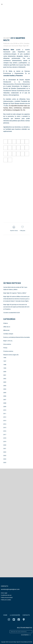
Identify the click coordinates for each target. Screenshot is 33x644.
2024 (5, 459)
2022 (5, 452)
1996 (5, 358)
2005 (5, 393)
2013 (5, 421)
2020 (5, 445)
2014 (21, 43)
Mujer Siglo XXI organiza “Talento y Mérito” (15, 293)
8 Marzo (6, 323)
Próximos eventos (8, 351)
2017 (5, 435)
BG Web (30, 642)
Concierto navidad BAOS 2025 (12, 313)
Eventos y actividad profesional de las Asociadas (17, 337)
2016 (5, 431)
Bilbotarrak (6, 330)
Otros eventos (7, 344)
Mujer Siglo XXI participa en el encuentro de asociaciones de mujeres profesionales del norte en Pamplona (16, 307)
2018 (5, 438)
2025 (5, 463)
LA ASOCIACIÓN (15, 615)
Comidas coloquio (8, 334)
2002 (5, 379)
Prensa (5, 348)
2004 (5, 389)
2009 (5, 407)
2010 (5, 410)
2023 (5, 456)
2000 (5, 372)
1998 (5, 365)
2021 (5, 449)
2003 (5, 382)
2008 (5, 403)
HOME (5, 615)
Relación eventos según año (11, 355)
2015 (5, 428)
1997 (5, 361)
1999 (5, 368)
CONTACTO (26, 615)
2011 (5, 414)
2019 (5, 442)
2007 (5, 400)
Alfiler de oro (7, 327)
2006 (5, 396)
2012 (5, 417)
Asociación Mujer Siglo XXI (20, 46)
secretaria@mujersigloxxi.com (10, 589)
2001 (5, 375)
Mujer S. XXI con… (8, 341)
